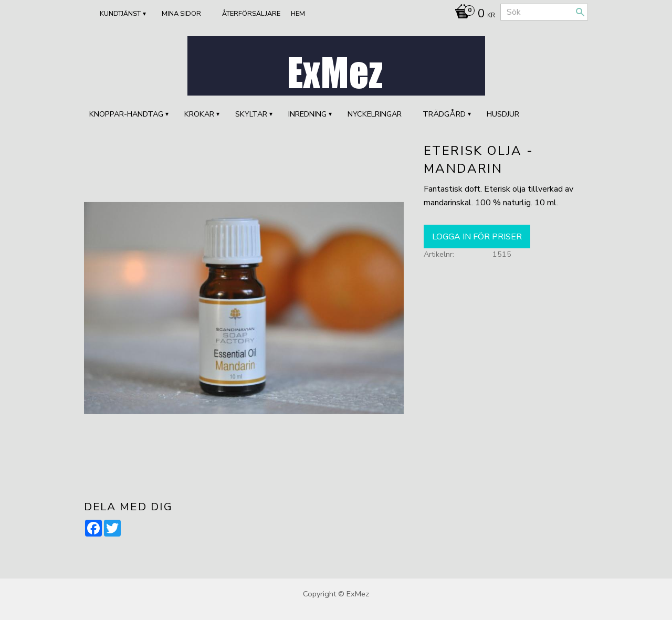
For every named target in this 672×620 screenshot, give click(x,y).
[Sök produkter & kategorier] (544, 12)
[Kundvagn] (472, 15)
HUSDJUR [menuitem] (503, 114)
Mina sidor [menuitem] (181, 14)
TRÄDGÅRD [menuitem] (444, 114)
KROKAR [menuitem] (199, 114)
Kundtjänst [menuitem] (120, 14)
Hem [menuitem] (298, 14)
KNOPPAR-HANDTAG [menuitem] (126, 114)
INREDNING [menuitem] (307, 114)
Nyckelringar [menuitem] (375, 114)
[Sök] (580, 12)
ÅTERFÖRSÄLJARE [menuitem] (251, 14)
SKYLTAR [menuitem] (251, 114)
